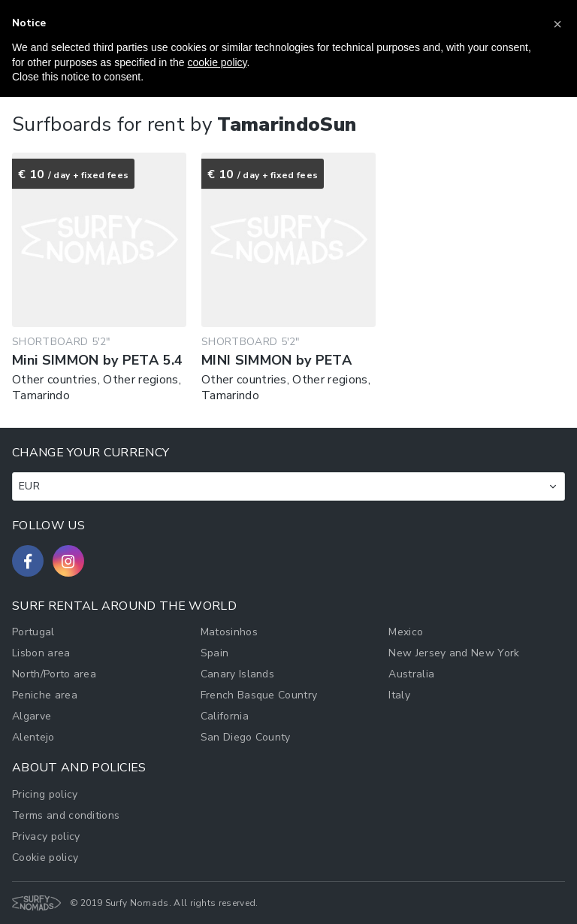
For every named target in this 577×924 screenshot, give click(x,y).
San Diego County (246, 737)
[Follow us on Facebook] (28, 561)
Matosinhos (229, 632)
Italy (399, 695)
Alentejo (33, 737)
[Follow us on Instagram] (68, 561)
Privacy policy (46, 836)
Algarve (32, 716)
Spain (215, 653)
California (225, 716)
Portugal (33, 632)
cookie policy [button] (217, 62)
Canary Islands (237, 674)
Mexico (406, 632)
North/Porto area (54, 674)
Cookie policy (45, 857)
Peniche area (45, 695)
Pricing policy (45, 794)
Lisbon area (41, 653)
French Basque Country (259, 695)
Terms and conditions (66, 815)
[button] (557, 24)
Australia (411, 674)
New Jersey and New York (454, 653)
